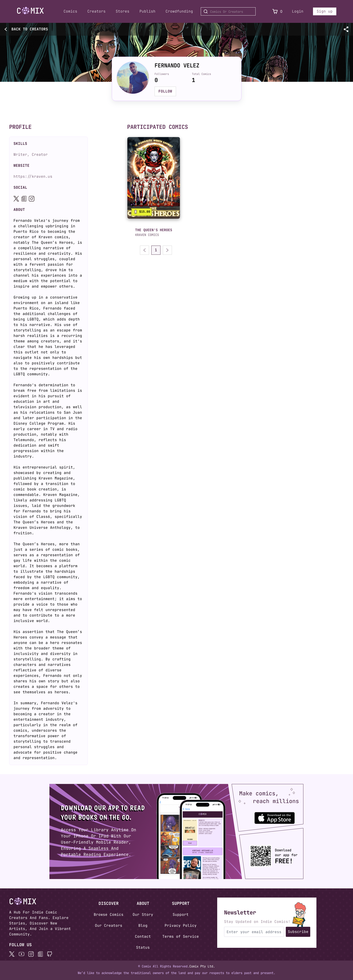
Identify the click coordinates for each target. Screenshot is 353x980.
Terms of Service (181, 936)
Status (143, 947)
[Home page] (30, 11)
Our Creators (109, 926)
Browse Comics (109, 915)
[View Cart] (275, 12)
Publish (147, 11)
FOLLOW (165, 91)
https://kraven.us (33, 176)
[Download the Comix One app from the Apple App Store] (279, 816)
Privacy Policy (181, 926)
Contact (143, 936)
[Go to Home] (30, 11)
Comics (70, 11)
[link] (154, 178)
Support (181, 915)
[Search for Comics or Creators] (228, 11)
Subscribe (298, 932)
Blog (143, 926)
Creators (96, 11)
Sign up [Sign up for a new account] (325, 11)
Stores (123, 11)
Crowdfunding (179, 11)
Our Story (143, 915)
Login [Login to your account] (298, 11)
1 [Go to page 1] (156, 250)
